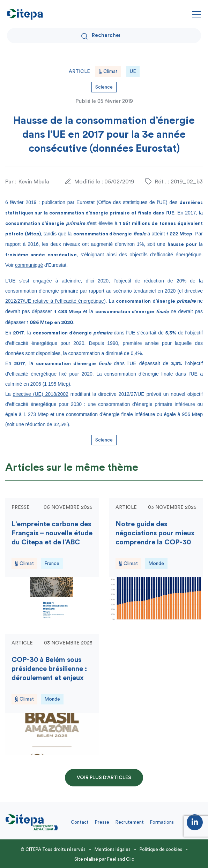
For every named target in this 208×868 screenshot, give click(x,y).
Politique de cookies (161, 849)
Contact (80, 822)
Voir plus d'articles (104, 778)
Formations (162, 822)
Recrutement (130, 822)
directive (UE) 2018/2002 (41, 394)
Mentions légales (113, 849)
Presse (102, 822)
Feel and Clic (121, 859)
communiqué (29, 265)
